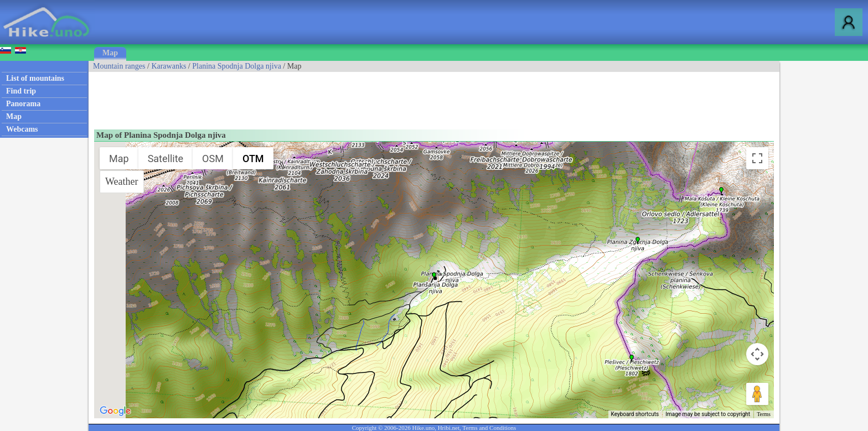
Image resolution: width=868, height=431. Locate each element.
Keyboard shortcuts (635, 414)
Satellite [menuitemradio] (166, 159)
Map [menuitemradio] (119, 159)
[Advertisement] (290, 97)
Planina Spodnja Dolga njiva (237, 66)
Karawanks (169, 66)
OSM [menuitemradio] (213, 159)
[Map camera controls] (757, 354)
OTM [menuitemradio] (253, 159)
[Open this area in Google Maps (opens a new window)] (115, 411)
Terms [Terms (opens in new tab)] (764, 414)
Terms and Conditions (489, 428)
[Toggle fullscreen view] (757, 158)
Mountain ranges (119, 66)
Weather (122, 181)
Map (110, 53)
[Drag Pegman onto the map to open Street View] (757, 394)
